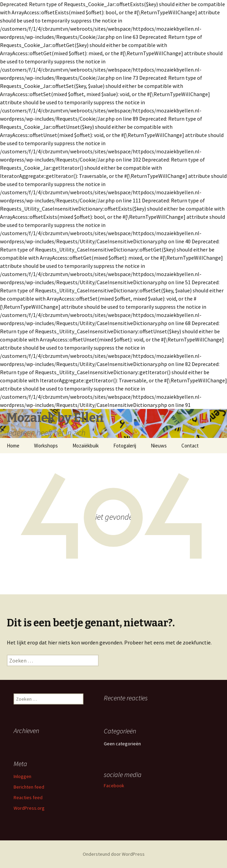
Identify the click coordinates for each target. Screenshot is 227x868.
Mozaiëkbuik (86, 446)
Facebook (114, 786)
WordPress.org (29, 808)
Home (13, 446)
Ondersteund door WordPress (114, 854)
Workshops (46, 446)
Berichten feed (29, 787)
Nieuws (159, 446)
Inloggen (22, 776)
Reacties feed (28, 797)
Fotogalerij (125, 446)
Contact (190, 446)
